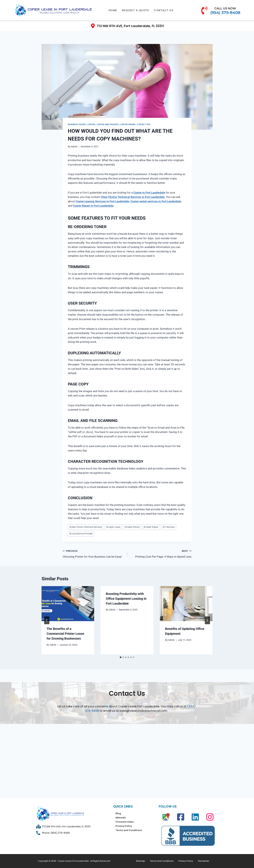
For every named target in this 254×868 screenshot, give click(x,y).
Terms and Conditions (129, 830)
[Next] (207, 620)
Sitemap (140, 861)
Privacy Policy (124, 826)
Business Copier (77, 124)
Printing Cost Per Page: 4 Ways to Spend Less (161, 553)
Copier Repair (151, 527)
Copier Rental (132, 527)
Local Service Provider (81, 534)
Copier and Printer (108, 124)
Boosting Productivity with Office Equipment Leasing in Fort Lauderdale (126, 599)
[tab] (121, 657)
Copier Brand (128, 124)
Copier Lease (113, 527)
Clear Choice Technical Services (86, 527)
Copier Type (144, 124)
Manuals (121, 818)
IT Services (169, 527)
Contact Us (164, 10)
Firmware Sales (125, 822)
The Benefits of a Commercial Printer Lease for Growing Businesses (66, 634)
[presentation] (68, 604)
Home (113, 10)
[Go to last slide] (47, 620)
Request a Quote (135, 10)
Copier (91, 124)
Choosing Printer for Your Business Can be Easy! (93, 553)
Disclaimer (204, 861)
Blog (118, 813)
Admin (74, 147)
